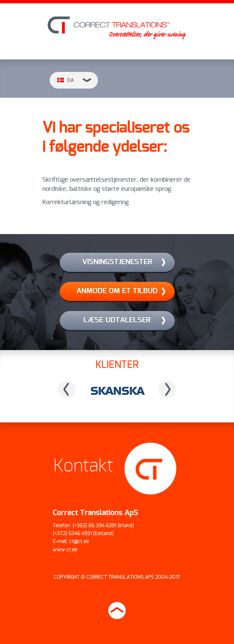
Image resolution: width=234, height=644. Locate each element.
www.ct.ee (65, 550)
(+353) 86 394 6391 (94, 526)
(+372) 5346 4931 (72, 533)
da (74, 80)
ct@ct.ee (79, 541)
